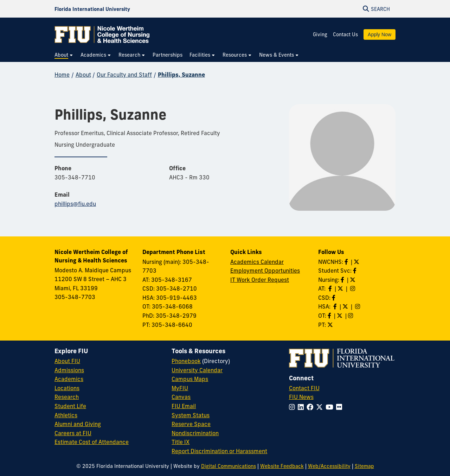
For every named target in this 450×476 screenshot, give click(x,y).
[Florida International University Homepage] (92, 9)
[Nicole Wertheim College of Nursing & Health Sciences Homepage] (102, 34)
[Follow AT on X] (341, 288)
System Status (191, 415)
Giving (320, 34)
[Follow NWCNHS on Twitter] (357, 262)
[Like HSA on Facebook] (336, 306)
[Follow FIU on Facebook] (311, 407)
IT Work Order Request (260, 280)
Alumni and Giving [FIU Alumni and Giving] (78, 424)
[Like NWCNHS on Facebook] (347, 262)
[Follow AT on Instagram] (353, 288)
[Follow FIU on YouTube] (331, 407)
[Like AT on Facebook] (331, 288)
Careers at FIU (73, 433)
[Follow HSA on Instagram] (358, 306)
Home (62, 75)
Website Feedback (282, 466)
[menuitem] (64, 55)
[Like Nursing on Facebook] (343, 280)
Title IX (181, 442)
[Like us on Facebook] (334, 298)
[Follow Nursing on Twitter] (353, 280)
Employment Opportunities (265, 271)
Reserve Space (191, 424)
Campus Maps (190, 379)
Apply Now (380, 34)
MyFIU (180, 388)
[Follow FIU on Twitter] (321, 407)
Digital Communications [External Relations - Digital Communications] (229, 466)
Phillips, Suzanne (181, 75)
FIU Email (184, 406)
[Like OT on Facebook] (330, 316)
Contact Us (345, 34)
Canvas (181, 397)
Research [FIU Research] (67, 397)
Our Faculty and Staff (124, 75)
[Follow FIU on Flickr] (340, 407)
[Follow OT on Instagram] (351, 316)
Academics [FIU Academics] (69, 379)
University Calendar (197, 370)
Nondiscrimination (195, 433)
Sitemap (364, 466)
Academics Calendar (257, 262)
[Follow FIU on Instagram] (293, 407)
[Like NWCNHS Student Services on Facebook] (355, 271)
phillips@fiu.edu (75, 204)
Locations (67, 388)
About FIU (67, 361)
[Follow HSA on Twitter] (346, 306)
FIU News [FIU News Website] (301, 397)
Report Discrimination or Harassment (219, 451)
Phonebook (186, 361)
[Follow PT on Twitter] (331, 325)
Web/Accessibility (329, 466)
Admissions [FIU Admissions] (69, 370)
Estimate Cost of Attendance (92, 442)
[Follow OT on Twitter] (340, 316)
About (83, 75)
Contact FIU (304, 388)
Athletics (66, 415)
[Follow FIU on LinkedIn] (302, 407)
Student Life (70, 406)
